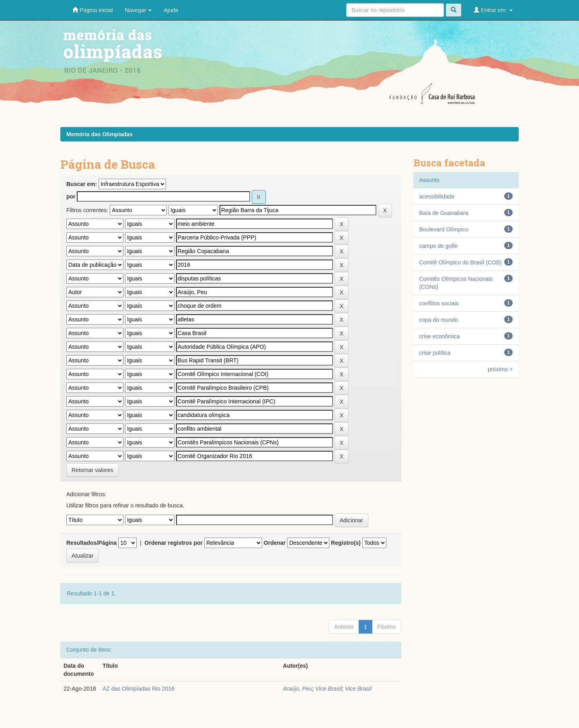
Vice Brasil (329, 689)
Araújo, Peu (298, 689)
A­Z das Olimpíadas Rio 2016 (139, 689)
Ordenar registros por (173, 543)
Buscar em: (82, 184)
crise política (435, 353)
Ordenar (275, 543)
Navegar (138, 10)
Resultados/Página (91, 543)
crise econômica (440, 336)
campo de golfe (439, 246)
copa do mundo (439, 320)
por (71, 196)
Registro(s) (346, 543)
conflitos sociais (439, 303)
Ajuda (171, 10)
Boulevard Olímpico (444, 229)
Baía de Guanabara (444, 213)
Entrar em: (493, 10)
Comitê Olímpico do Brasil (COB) (461, 262)
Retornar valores (92, 470)
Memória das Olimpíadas (100, 134)
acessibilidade (437, 196)
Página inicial (92, 10)
